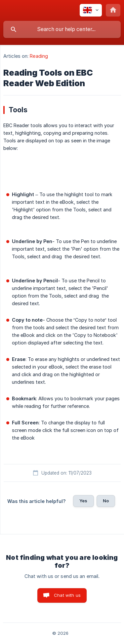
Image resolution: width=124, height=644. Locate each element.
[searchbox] (62, 29)
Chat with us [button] (67, 595)
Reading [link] (39, 56)
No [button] (106, 501)
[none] (91, 10)
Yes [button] (83, 501)
